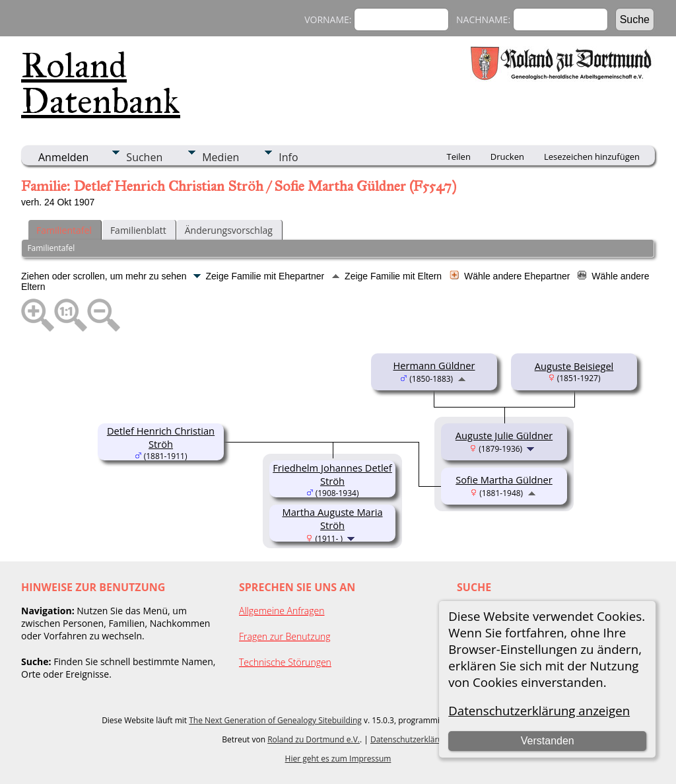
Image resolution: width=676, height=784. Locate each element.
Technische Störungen (285, 662)
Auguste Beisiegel (574, 366)
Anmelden (63, 157)
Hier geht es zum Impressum (338, 759)
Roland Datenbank (101, 83)
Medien (220, 157)
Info (288, 157)
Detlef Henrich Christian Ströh (161, 437)
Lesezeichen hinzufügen (592, 157)
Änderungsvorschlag (229, 230)
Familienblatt (138, 230)
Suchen (144, 157)
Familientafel (64, 230)
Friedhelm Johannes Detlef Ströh (332, 474)
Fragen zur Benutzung (285, 636)
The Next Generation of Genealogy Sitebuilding (275, 720)
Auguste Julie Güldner (504, 435)
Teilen (459, 157)
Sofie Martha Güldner (504, 480)
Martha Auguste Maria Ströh (332, 518)
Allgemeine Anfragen (282, 611)
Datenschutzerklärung (411, 739)
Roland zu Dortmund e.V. (314, 739)
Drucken (507, 157)
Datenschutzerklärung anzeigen (539, 710)
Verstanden (548, 741)
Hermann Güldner (434, 365)
